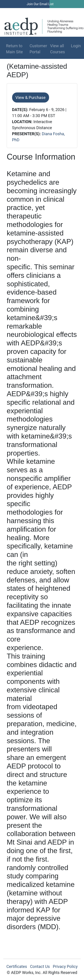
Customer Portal (38, 49)
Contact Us (40, 966)
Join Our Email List (40, 4)
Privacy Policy (65, 966)
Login (74, 46)
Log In (65, 11)
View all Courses (58, 49)
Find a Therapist (36, 11)
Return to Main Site (14, 49)
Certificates (17, 966)
